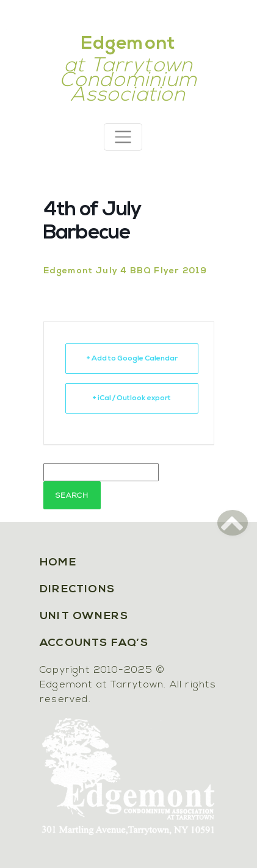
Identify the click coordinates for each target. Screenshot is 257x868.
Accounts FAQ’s (94, 643)
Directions (77, 590)
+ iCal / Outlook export (132, 398)
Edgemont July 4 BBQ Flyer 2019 (125, 271)
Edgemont (129, 44)
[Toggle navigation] (123, 137)
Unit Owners (84, 616)
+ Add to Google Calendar (132, 359)
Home (58, 563)
